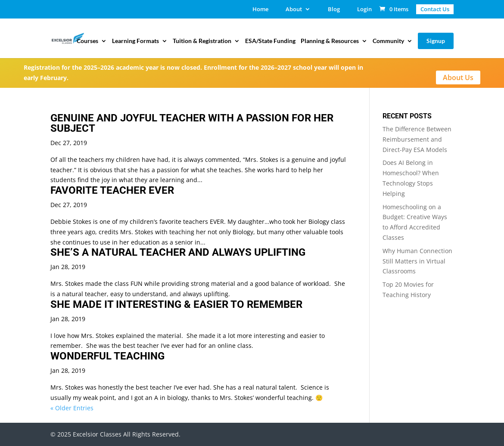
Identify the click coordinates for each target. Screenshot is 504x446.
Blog (334, 10)
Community (388, 41)
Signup (436, 41)
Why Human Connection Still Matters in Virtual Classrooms (417, 261)
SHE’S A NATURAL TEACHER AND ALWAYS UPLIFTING (178, 252)
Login (364, 10)
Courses (87, 41)
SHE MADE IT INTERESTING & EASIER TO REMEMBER (176, 304)
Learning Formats (135, 41)
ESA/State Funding (270, 41)
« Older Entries (72, 408)
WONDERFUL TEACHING (107, 356)
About (294, 10)
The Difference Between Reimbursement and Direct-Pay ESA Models (417, 139)
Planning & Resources (330, 41)
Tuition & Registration (202, 41)
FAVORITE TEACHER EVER (112, 190)
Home (260, 10)
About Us (458, 77)
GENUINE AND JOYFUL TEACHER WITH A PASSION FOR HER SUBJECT (192, 123)
